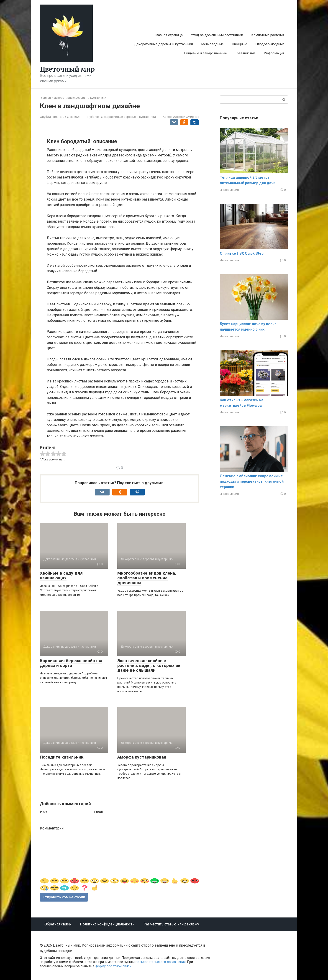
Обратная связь (58, 924)
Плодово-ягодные (270, 44)
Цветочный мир (67, 69)
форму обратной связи (113, 966)
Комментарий (52, 828)
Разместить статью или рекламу (171, 924)
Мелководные (212, 44)
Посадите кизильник (62, 757)
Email (98, 812)
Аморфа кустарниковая (142, 757)
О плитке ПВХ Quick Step (242, 253)
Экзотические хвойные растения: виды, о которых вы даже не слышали (149, 665)
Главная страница (169, 35)
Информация (274, 53)
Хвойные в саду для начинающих (61, 575)
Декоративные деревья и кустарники (163, 44)
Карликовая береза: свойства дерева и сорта (71, 663)
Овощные (240, 44)
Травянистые (245, 53)
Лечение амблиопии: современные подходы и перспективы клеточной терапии (252, 481)
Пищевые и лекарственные (205, 53)
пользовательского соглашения (161, 962)
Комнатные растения (268, 35)
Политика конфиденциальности (107, 924)
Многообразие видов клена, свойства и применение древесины (147, 578)
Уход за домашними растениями (217, 35)
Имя (44, 812)
